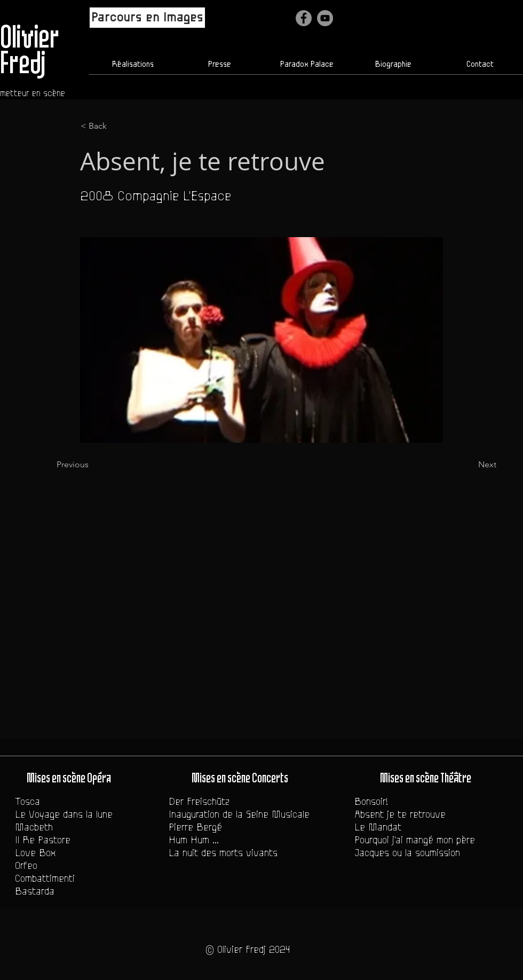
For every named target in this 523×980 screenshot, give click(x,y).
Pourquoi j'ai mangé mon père (415, 840)
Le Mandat (378, 827)
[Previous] (92, 465)
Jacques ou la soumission (407, 853)
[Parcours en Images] (147, 18)
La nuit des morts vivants (223, 853)
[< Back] (116, 126)
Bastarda (35, 891)
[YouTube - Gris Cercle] (325, 18)
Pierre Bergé (195, 827)
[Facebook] (304, 18)
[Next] (470, 465)
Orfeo (26, 866)
